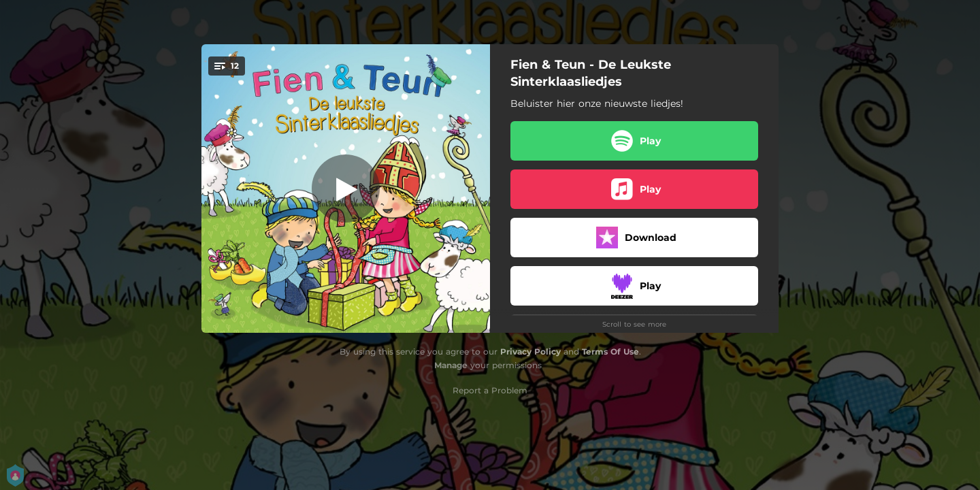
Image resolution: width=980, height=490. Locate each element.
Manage (451, 365)
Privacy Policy (530, 352)
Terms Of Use (610, 352)
